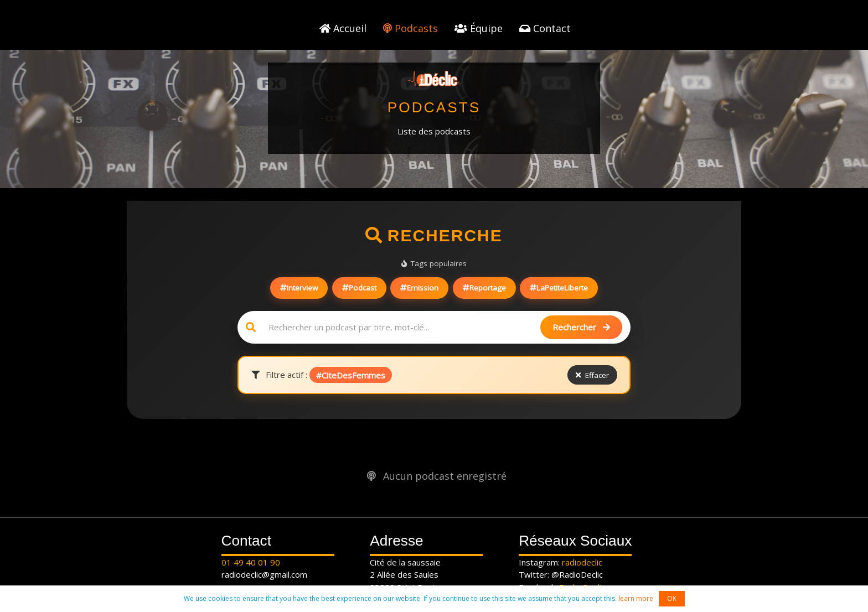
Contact (545, 28)
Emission (419, 288)
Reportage (484, 288)
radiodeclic (582, 562)
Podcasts (410, 28)
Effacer (592, 375)
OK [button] (672, 598)
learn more (636, 598)
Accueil (343, 28)
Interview (299, 288)
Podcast (359, 288)
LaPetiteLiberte (559, 288)
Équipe (479, 28)
